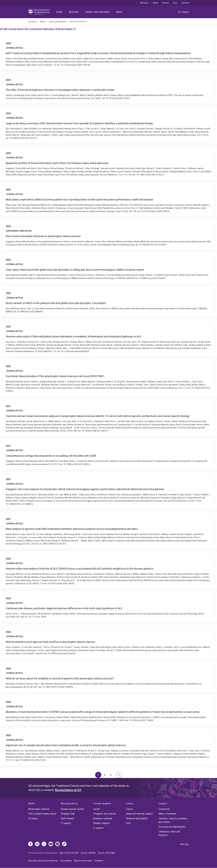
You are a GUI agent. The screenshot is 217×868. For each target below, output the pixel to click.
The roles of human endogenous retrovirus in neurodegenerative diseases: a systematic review (108, 88)
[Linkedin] (37, 844)
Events (166, 3)
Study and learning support (139, 814)
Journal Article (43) (18, 29)
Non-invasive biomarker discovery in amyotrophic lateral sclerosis (108, 235)
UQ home (144, 3)
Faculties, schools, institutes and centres (173, 820)
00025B (92, 853)
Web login (184, 844)
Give (175, 3)
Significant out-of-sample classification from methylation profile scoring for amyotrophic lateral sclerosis (108, 747)
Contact (185, 3)
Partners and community (97, 12)
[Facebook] (30, 844)
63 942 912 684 (71, 853)
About (119, 12)
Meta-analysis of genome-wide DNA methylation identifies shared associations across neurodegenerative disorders (108, 531)
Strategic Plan (68, 814)
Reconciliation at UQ (68, 790)
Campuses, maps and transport (169, 833)
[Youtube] (51, 844)
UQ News (33, 818)
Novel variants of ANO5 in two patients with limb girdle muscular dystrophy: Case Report (108, 302)
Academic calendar (103, 818)
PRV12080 (110, 853)
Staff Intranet (67, 818)
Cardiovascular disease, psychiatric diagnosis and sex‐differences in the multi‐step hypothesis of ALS (108, 607)
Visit (128, 823)
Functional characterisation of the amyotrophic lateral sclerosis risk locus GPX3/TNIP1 (108, 378)
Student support (101, 823)
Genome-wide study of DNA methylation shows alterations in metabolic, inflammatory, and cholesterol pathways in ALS (108, 338)
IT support (66, 823)
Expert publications (58, 21)
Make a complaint (167, 814)
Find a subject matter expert (42, 814)
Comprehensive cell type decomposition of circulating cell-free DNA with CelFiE (108, 454)
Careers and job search (72, 809)
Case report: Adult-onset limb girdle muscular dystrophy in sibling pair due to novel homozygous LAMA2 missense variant (108, 268)
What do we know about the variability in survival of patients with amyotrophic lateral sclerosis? (108, 677)
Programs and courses (105, 814)
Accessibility (66, 861)
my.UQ (96, 809)
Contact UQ (164, 809)
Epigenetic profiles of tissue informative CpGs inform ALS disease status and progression (108, 163)
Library (129, 809)
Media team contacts (39, 809)
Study (59, 12)
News (156, 3)
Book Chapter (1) (67, 29)
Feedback (99, 861)
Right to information (83, 861)
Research (74, 12)
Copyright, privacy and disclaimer (43, 861)
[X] (44, 844)
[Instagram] (57, 844)
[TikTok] (64, 844)
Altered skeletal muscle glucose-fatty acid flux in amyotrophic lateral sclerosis (108, 642)
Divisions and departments (172, 827)
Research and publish (137, 818)
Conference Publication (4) (44, 29)
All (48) (4, 29)
